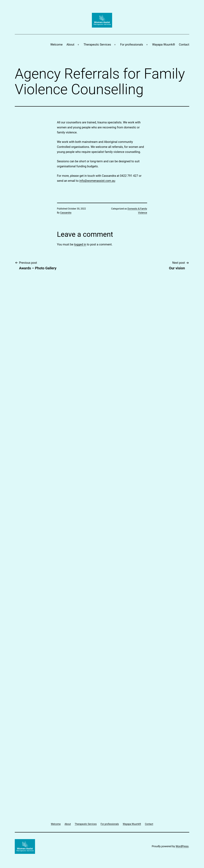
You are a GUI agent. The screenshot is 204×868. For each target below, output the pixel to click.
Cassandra (66, 213)
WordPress (182, 846)
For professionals (132, 45)
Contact (184, 45)
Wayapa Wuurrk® (164, 45)
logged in (80, 244)
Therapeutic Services (97, 45)
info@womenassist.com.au (97, 181)
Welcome (57, 45)
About (70, 45)
